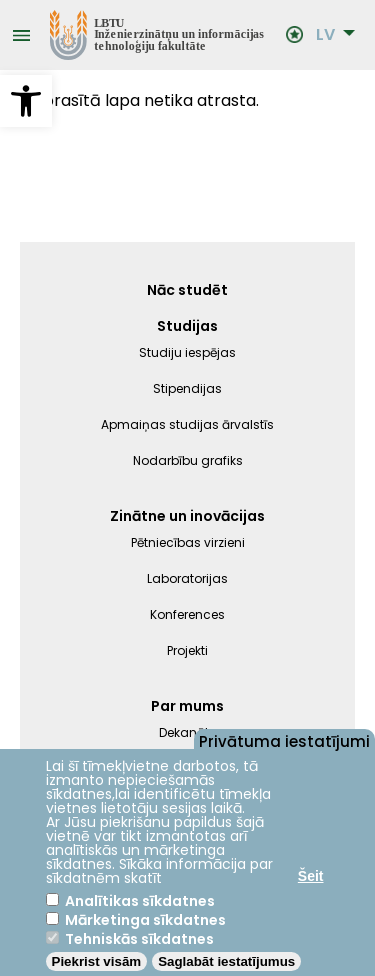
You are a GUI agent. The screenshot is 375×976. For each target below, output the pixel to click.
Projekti (187, 650)
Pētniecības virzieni (188, 542)
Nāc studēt (187, 290)
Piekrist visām (97, 961)
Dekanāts (187, 732)
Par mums (187, 706)
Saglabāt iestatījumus (226, 961)
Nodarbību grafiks (188, 460)
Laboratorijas (187, 578)
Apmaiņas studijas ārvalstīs (187, 424)
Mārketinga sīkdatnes (145, 920)
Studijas (187, 326)
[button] (26, 101)
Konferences (187, 614)
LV (325, 35)
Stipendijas (187, 388)
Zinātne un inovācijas (187, 516)
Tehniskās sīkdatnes (139, 939)
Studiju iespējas (187, 352)
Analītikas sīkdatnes (140, 901)
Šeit (311, 876)
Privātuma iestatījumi (284, 740)
